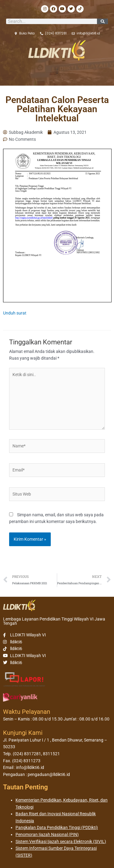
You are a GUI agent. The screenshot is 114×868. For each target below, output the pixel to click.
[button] (57, 71)
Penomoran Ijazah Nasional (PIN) (47, 834)
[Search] (102, 21)
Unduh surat (15, 313)
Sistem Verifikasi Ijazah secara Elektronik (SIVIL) (61, 841)
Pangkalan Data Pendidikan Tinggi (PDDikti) (57, 827)
